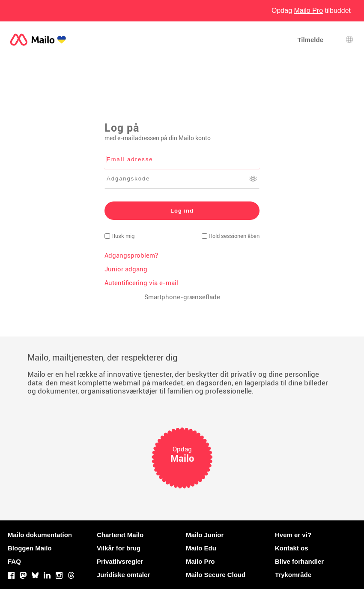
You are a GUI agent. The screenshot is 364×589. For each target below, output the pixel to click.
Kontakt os (292, 548)
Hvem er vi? (293, 535)
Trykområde (293, 575)
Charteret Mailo (120, 535)
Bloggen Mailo (30, 548)
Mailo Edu (201, 548)
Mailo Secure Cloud (216, 575)
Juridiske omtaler (123, 575)
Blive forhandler (299, 561)
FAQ (14, 561)
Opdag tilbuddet (311, 11)
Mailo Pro (200, 561)
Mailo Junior (205, 535)
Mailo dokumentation (40, 535)
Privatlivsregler (120, 561)
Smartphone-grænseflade (182, 297)
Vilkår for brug (119, 548)
